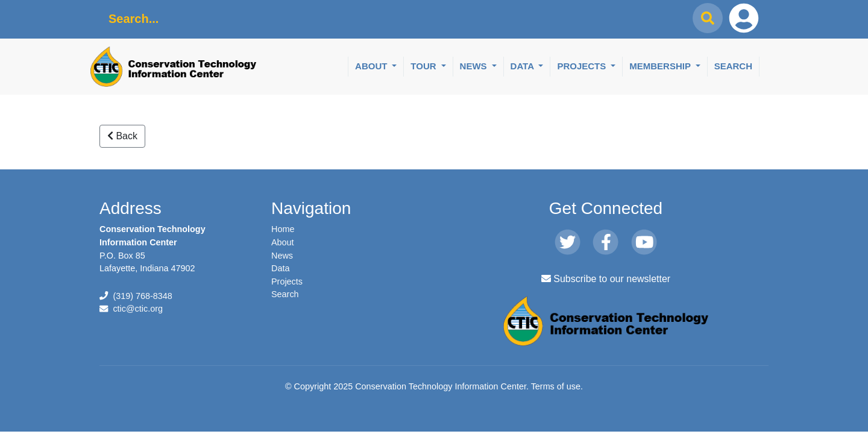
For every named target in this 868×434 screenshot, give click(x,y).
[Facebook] (605, 242)
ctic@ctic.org (138, 309)
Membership (661, 66)
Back (122, 136)
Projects (583, 66)
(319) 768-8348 (142, 296)
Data (524, 66)
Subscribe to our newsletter (606, 279)
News (475, 66)
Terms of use (556, 386)
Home (283, 229)
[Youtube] (644, 242)
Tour (424, 66)
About (373, 66)
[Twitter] (568, 242)
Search (733, 66)
